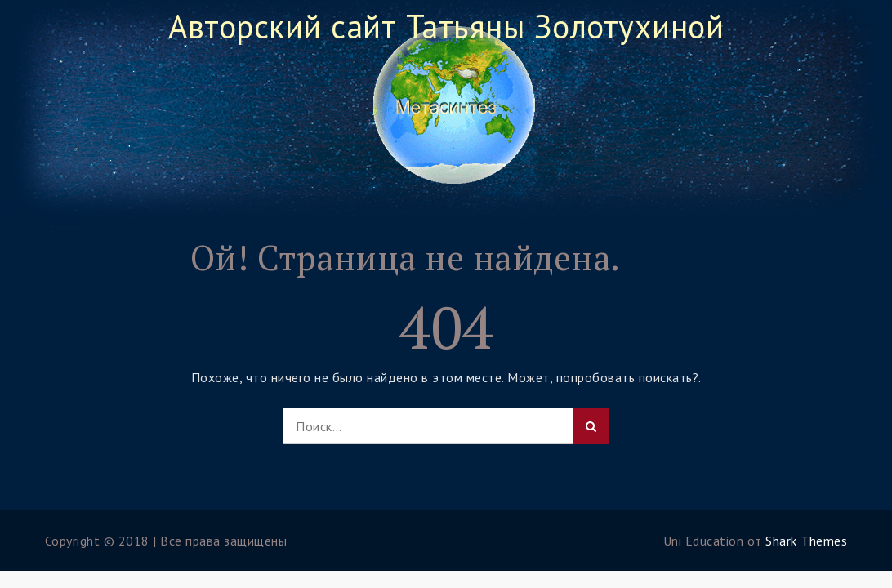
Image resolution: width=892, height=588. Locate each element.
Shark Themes (806, 541)
